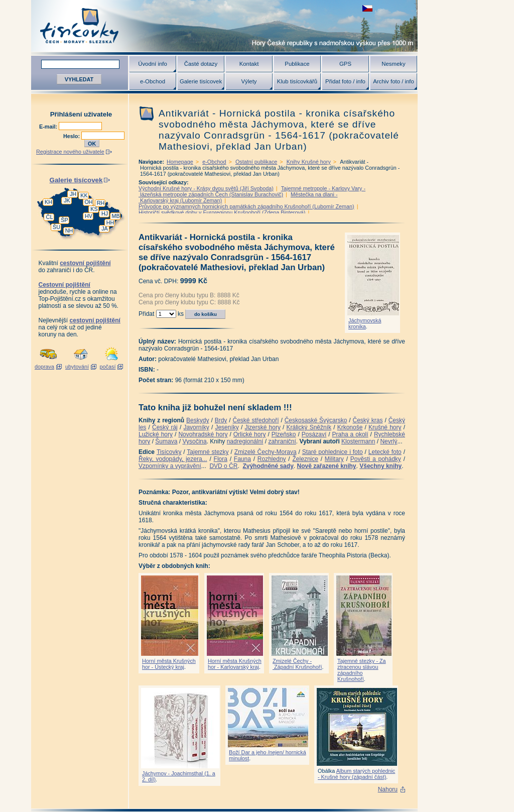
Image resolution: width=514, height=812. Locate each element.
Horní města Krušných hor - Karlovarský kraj (235, 664)
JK (67, 200)
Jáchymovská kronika (365, 323)
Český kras (368, 420)
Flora (221, 459)
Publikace (297, 64)
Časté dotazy (201, 64)
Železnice (305, 459)
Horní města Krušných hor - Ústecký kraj (169, 664)
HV (89, 216)
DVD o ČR (223, 466)
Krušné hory (385, 427)
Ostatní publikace (256, 162)
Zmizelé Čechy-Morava (266, 452)
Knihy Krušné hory (309, 162)
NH (69, 230)
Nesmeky (393, 64)
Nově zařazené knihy (326, 466)
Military (334, 459)
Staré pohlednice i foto (333, 452)
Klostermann (358, 441)
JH (73, 194)
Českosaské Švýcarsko (316, 420)
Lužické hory (156, 434)
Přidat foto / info (345, 81)
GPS (345, 64)
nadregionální (245, 441)
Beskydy (198, 420)
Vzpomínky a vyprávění (170, 466)
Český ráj (165, 427)
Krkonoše (350, 427)
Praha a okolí (350, 434)
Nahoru (388, 789)
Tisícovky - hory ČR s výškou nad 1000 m (224, 26)
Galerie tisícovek (201, 81)
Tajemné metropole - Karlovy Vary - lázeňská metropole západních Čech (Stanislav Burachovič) (252, 191)
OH (88, 202)
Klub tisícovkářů (297, 81)
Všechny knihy (380, 466)
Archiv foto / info (394, 81)
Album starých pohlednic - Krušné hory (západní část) (356, 774)
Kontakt (249, 64)
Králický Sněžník (309, 427)
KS (94, 209)
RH (101, 203)
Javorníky (196, 427)
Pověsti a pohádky (376, 459)
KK (84, 195)
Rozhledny (272, 459)
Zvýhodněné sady (268, 466)
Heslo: (72, 136)
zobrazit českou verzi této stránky (367, 8)
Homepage (180, 162)
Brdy (221, 420)
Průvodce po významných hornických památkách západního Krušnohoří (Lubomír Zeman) (246, 206)
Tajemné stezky (208, 452)
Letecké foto (385, 452)
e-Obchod (153, 81)
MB (115, 216)
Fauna (242, 459)
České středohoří (256, 420)
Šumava (166, 441)
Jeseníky (227, 427)
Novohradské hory (203, 434)
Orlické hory (250, 434)
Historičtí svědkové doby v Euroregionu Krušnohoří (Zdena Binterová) (222, 212)
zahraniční (282, 441)
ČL (50, 217)
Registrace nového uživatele (70, 152)
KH (48, 202)
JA (105, 228)
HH (110, 222)
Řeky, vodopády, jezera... (173, 459)
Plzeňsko (284, 434)
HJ (105, 213)
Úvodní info (153, 64)
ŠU (56, 227)
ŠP (64, 220)
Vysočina (194, 441)
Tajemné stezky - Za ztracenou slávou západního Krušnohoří (362, 670)
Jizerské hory (263, 427)
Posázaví (314, 434)
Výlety (249, 81)
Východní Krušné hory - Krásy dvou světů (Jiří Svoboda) (206, 188)
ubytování (77, 367)
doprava (44, 367)
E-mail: (49, 127)
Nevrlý (389, 441)
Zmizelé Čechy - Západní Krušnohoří (297, 664)
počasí (108, 367)
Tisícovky (169, 452)
